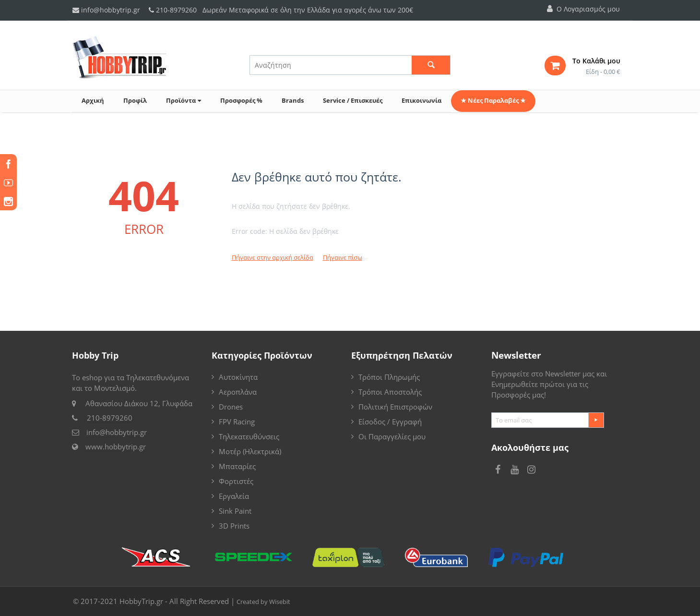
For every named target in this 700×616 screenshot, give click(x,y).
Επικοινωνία (421, 100)
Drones (231, 407)
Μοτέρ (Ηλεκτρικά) (250, 451)
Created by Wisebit (263, 602)
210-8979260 (176, 10)
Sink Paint (235, 511)
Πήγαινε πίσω (343, 257)
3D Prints (234, 526)
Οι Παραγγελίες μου (392, 436)
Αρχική (93, 100)
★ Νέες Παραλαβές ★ (493, 100)
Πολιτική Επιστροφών (395, 407)
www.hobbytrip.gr (116, 447)
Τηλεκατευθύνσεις (249, 436)
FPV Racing (237, 422)
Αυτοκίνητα (238, 377)
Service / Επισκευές (353, 100)
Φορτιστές (236, 481)
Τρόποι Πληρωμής (389, 377)
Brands (293, 100)
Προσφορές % (241, 100)
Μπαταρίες (237, 466)
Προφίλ (135, 100)
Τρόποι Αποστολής (390, 392)
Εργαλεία (234, 496)
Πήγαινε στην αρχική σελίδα (273, 257)
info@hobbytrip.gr (106, 10)
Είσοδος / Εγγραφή (390, 422)
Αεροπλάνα (238, 392)
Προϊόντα (184, 100)
